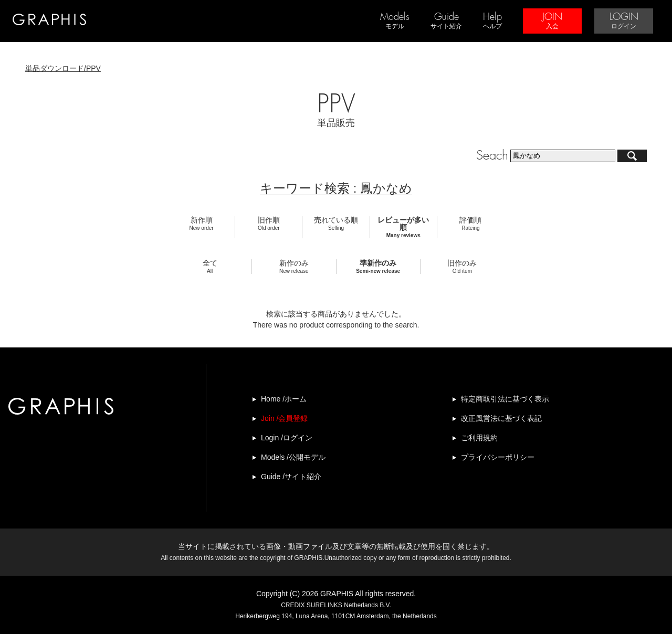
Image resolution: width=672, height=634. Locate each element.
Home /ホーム (284, 399)
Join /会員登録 (284, 418)
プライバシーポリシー (498, 457)
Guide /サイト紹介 (291, 477)
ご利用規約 (479, 438)
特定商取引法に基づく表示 (505, 399)
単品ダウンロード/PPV (63, 68)
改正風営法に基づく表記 (501, 418)
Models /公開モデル (293, 457)
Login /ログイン (287, 438)
